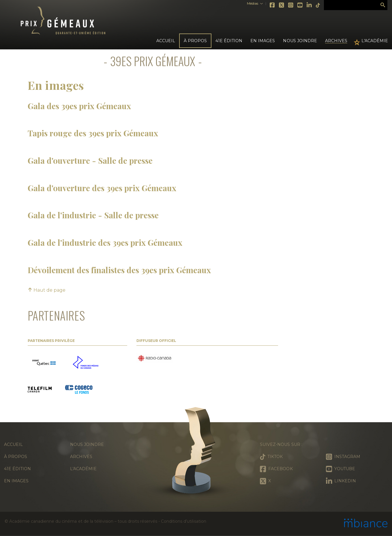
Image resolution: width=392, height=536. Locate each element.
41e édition (17, 469)
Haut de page (47, 290)
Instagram (291, 5)
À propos (16, 457)
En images (263, 41)
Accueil (166, 41)
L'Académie (375, 41)
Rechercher (383, 5)
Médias (253, 3)
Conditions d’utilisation (183, 521)
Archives (336, 41)
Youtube (300, 5)
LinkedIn (310, 5)
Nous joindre (300, 41)
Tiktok (318, 5)
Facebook (273, 5)
